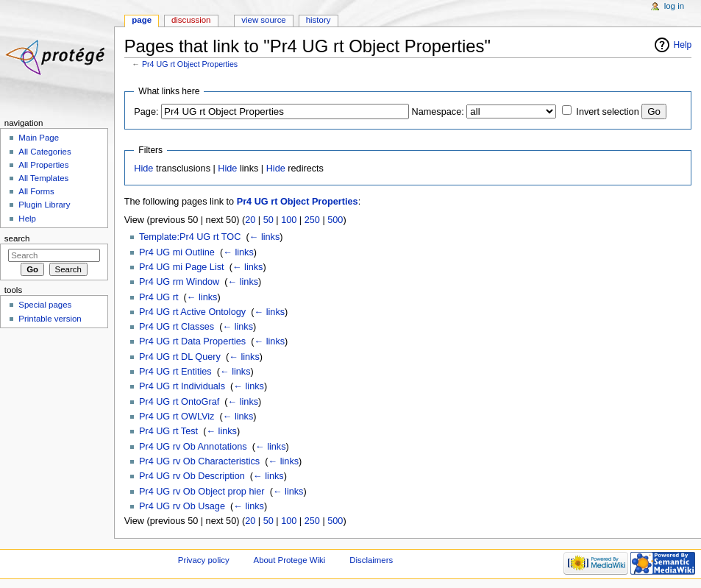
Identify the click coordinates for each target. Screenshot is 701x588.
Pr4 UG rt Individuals (182, 386)
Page (142, 20)
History (319, 20)
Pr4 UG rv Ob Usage (182, 506)
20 (250, 220)
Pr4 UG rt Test (168, 431)
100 (289, 220)
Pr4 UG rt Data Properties (192, 341)
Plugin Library (44, 205)
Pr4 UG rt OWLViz (177, 417)
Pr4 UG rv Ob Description (192, 476)
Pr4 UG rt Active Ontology (192, 312)
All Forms (36, 191)
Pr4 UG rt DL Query (180, 357)
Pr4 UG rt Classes (177, 327)
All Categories (45, 152)
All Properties (43, 165)
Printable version (50, 319)
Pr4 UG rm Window (179, 282)
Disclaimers (371, 560)
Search (17, 238)
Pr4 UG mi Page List (182, 267)
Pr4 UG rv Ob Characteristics (199, 461)
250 (312, 220)
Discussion (191, 20)
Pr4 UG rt (159, 297)
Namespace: (438, 112)
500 (335, 220)
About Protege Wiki (290, 560)
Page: (146, 112)
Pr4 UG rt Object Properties (190, 64)
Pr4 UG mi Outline (177, 252)
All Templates (43, 178)
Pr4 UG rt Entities (175, 372)
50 (268, 220)
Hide (143, 169)
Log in (674, 6)
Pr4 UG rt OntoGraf (179, 402)
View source (263, 20)
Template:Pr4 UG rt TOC (190, 237)
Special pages (45, 305)
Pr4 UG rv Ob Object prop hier (202, 492)
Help (683, 45)
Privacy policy (204, 560)
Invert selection (607, 112)
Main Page (39, 138)
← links (265, 237)
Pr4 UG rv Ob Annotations (193, 447)
